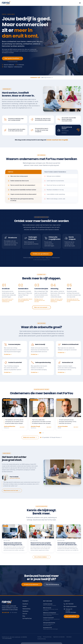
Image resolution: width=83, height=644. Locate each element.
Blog (24, 616)
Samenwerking (26, 609)
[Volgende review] (81, 416)
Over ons (25, 614)
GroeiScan (25, 604)
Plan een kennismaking (53, 586)
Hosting (39, 637)
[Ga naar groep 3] (43, 434)
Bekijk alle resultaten (30, 439)
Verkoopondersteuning (49, 623)
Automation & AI (47, 628)
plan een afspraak (13, 61)
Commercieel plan (48, 604)
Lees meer (22, 428)
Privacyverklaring (47, 637)
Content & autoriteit (48, 618)
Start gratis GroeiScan (13, 58)
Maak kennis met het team (12, 492)
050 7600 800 (69, 604)
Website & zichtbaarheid (49, 613)
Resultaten (25, 611)
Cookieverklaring (41, 639)
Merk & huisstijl (47, 608)
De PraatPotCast (27, 618)
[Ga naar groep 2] (42, 434)
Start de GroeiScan (72, 616)
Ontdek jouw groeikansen (41, 255)
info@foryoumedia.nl (70, 606)
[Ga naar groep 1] (40, 434)
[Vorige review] (2, 416)
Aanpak (25, 606)
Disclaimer (69, 637)
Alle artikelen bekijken (42, 558)
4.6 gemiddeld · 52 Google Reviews (51, 439)
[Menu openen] (80, 3)
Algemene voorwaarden (59, 637)
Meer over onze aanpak (41, 309)
